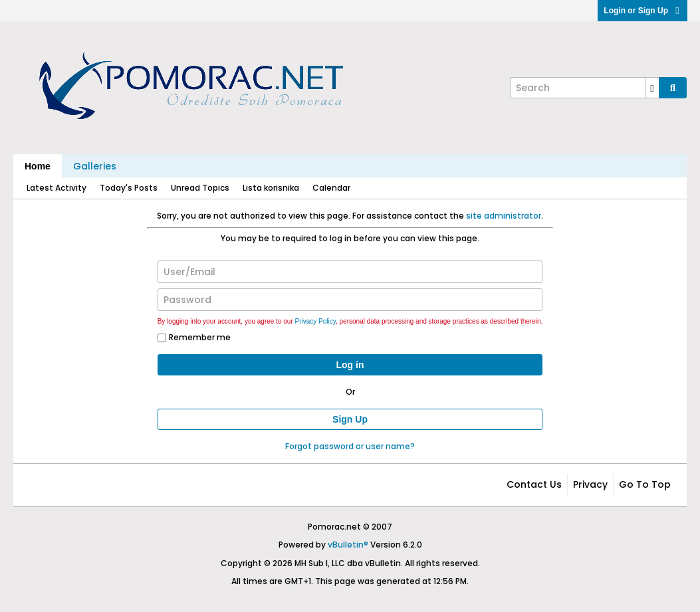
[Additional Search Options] (652, 88)
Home (38, 166)
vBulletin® (348, 545)
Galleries (95, 166)
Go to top (645, 484)
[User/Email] (350, 272)
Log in (350, 365)
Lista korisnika (271, 188)
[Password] (350, 300)
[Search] (584, 88)
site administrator (504, 216)
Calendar (331, 188)
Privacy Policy (316, 321)
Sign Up (350, 419)
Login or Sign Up (642, 11)
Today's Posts (129, 188)
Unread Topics (200, 188)
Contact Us (534, 484)
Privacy (590, 484)
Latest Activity (57, 188)
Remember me (194, 337)
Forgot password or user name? (350, 446)
